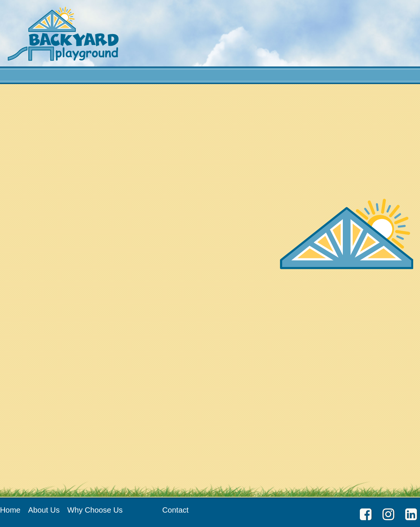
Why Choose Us (95, 510)
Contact (176, 510)
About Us (44, 510)
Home (10, 510)
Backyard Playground (63, 34)
